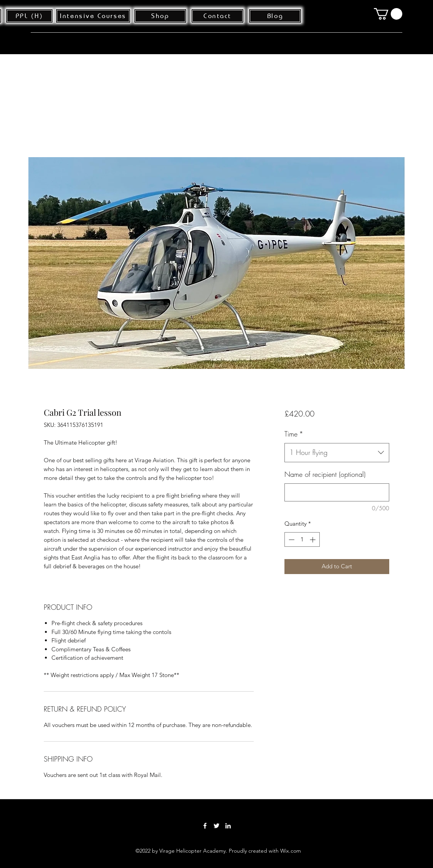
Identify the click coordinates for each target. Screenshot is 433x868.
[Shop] (160, 16)
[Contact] (217, 16)
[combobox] (337, 453)
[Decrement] (291, 540)
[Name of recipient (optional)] (337, 492)
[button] (388, 14)
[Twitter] (216, 826)
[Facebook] (205, 826)
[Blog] (275, 16)
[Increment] (313, 540)
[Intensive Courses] (93, 16)
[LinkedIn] (228, 826)
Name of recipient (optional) (325, 474)
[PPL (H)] (29, 16)
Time (294, 434)
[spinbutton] (302, 540)
